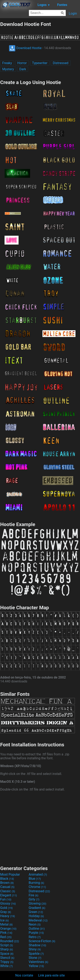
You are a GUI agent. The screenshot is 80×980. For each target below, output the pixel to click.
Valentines (38, 962)
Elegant (9, 895)
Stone (35, 958)
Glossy (8, 903)
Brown (7, 883)
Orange (8, 929)
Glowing (37, 903)
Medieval (38, 920)
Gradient (37, 908)
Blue (35, 879)
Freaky (7, 63)
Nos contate (24, 975)
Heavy (8, 916)
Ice (4, 920)
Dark (23, 69)
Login (73, 13)
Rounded (10, 941)
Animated (38, 874)
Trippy (7, 962)
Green (36, 912)
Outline (37, 929)
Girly (34, 899)
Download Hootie (25, 48)
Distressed (61, 63)
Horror (22, 63)
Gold (6, 908)
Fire (34, 895)
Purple (36, 933)
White (6, 966)
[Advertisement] (40, 828)
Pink (6, 933)
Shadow (37, 945)
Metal (6, 924)
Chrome (37, 887)
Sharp (7, 949)
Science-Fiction (42, 941)
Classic (8, 891)
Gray (6, 912)
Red (6, 937)
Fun (6, 899)
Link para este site (51, 975)
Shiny (35, 949)
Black (7, 879)
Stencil (7, 958)
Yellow (36, 966)
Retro (35, 937)
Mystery (8, 69)
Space (7, 954)
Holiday (36, 916)
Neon (35, 924)
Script (7, 945)
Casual (7, 887)
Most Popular (10, 874)
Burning (36, 883)
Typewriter (40, 63)
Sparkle (36, 954)
